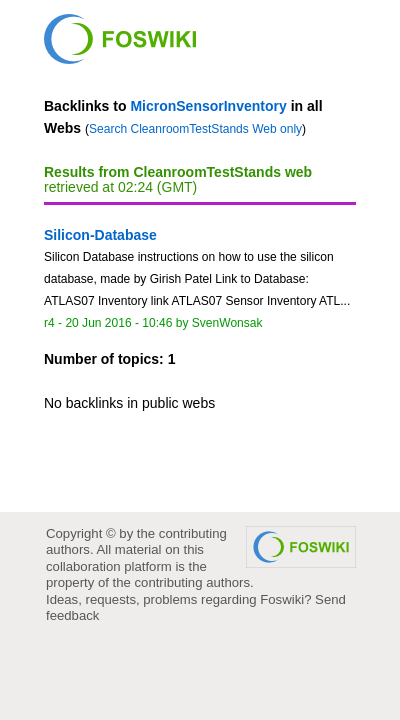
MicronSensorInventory (208, 106)
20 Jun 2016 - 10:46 (118, 323)
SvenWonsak (227, 323)
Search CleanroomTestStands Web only (195, 129)
